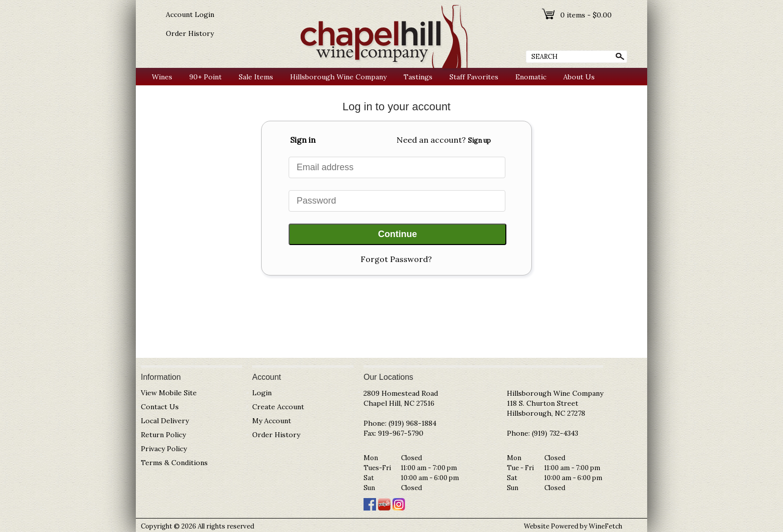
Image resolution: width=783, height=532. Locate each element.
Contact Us (160, 407)
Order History (190, 33)
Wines (160, 77)
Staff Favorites (474, 77)
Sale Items (256, 77)
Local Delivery (165, 421)
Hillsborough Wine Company (338, 77)
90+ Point (203, 77)
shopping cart (549, 14)
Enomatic (531, 77)
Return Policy (163, 435)
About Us (577, 77)
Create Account (278, 407)
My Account (272, 421)
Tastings (418, 77)
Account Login (190, 14)
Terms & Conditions (174, 463)
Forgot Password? (396, 259)
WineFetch (605, 526)
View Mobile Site (169, 393)
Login (262, 393)
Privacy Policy (164, 449)
